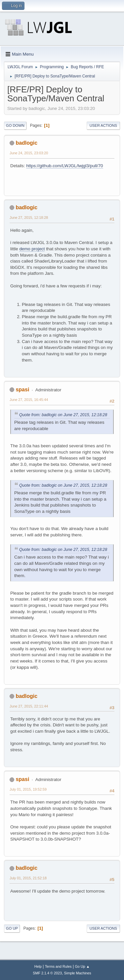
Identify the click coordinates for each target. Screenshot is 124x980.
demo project (32, 249)
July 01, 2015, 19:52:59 (28, 789)
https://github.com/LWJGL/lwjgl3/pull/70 (64, 166)
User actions (103, 125)
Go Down (15, 125)
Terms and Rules (58, 966)
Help (38, 966)
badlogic (26, 143)
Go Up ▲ (82, 966)
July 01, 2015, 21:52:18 (28, 878)
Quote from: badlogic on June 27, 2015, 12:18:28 (63, 415)
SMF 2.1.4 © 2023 (47, 973)
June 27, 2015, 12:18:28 (29, 218)
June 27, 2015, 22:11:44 (29, 706)
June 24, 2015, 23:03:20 (29, 153)
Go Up (12, 928)
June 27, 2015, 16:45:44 (29, 400)
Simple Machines (78, 973)
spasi (22, 390)
